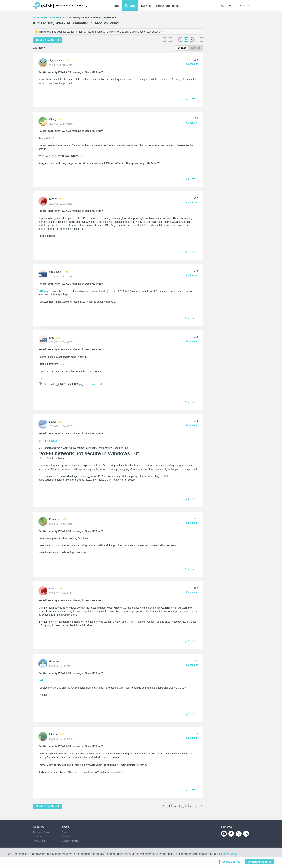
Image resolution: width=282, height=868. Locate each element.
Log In (231, 5)
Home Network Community (46, 17)
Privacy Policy (40, 841)
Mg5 (52, 338)
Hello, (42, 680)
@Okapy (43, 291)
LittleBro (54, 734)
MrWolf (53, 199)
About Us (39, 827)
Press (65, 827)
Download (96, 384)
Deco (64, 17)
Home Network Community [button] (71, 5)
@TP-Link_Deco (48, 441)
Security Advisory (70, 841)
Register (244, 5)
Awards (66, 836)
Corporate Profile (41, 832)
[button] (192, 64)
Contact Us (39, 836)
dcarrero (54, 661)
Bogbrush (55, 519)
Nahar (53, 422)
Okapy (53, 119)
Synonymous (57, 60)
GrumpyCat (56, 272)
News (65, 832)
